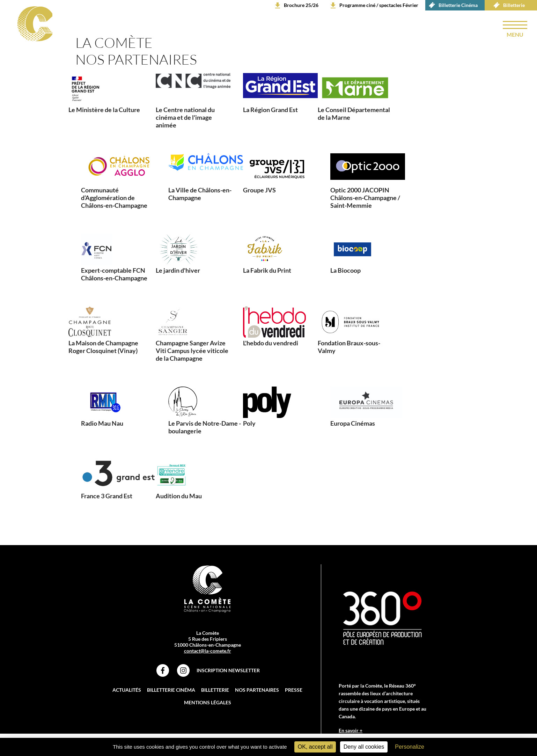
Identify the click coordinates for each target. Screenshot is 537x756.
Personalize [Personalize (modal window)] (410, 747)
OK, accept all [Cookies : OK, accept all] (315, 747)
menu (515, 34)
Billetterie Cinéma (451, 5)
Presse (294, 690)
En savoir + (351, 730)
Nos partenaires (257, 690)
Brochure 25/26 (301, 5)
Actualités (127, 690)
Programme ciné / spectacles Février (379, 5)
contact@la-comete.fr (208, 651)
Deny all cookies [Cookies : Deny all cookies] (364, 747)
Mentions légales (208, 702)
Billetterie (507, 5)
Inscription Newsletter (228, 670)
